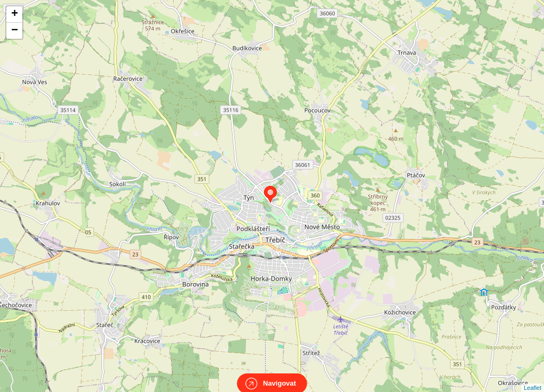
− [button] (15, 31)
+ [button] (15, 14)
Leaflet (533, 378)
